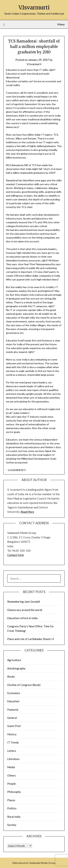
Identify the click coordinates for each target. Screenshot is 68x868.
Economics (14, 693)
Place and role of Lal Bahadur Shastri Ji (31, 639)
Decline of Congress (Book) (24, 685)
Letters (12, 751)
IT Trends (13, 742)
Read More (27, 512)
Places (11, 800)
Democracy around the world (25, 610)
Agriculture (14, 660)
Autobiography (16, 668)
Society (12, 825)
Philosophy (14, 792)
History (12, 734)
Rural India (14, 817)
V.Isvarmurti (34, 8)
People (12, 784)
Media (11, 767)
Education (13, 701)
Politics (12, 808)
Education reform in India (22, 618)
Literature (13, 759)
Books (11, 677)
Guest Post (14, 726)
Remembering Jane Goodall (24, 602)
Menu (61, 24)
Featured (13, 710)
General (12, 718)
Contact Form (16, 555)
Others (12, 775)
